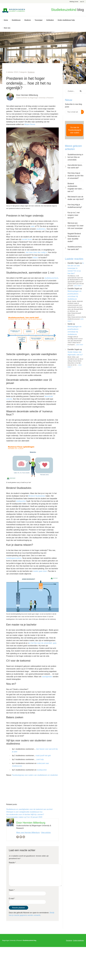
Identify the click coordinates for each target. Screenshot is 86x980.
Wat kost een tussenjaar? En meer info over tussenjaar (76, 226)
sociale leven (27, 239)
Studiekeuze (16, 20)
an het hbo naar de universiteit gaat (42, 643)
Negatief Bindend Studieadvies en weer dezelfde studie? (74, 238)
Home (6, 20)
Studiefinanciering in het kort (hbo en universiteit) (75, 157)
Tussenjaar (39, 20)
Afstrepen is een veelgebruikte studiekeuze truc (24, 812)
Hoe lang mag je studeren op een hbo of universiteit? (75, 176)
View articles (46, 833)
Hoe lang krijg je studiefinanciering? (75, 206)
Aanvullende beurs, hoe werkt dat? (75, 166)
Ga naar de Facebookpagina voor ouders (75, 130)
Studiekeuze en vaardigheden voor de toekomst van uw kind (29, 809)
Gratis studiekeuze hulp (66, 20)
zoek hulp (40, 759)
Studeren (28, 20)
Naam (12, 890)
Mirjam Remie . (30, 124)
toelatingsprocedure (14, 558)
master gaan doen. (40, 571)
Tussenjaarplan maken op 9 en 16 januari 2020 (24, 817)
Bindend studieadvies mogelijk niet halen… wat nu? (76, 187)
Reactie (12, 863)
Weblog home (74, 2)
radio (33, 226)
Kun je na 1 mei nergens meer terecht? (74, 215)
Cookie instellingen (78, 940)
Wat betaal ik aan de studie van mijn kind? (76, 198)
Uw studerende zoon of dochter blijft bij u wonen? (25, 814)
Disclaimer (69, 940)
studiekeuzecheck (51, 278)
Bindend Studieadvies (37, 496)
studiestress (41, 229)
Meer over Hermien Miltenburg (28, 833)
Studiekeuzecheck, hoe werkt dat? (75, 248)
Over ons (7, 28)
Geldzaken (50, 20)
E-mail (12, 899)
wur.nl (82, 2)
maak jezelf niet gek (43, 756)
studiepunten (21, 501)
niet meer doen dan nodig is (36, 252)
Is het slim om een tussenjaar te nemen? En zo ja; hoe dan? (76, 268)
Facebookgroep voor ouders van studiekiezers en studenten (35, 775)
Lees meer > (78, 286)
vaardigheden (47, 677)
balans (35, 258)
